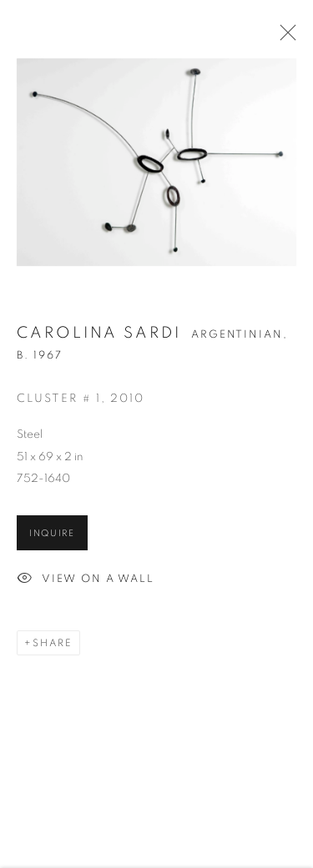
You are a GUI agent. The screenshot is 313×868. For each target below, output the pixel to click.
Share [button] (53, 645)
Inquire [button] (52, 535)
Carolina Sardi (99, 334)
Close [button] (284, 38)
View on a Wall (86, 581)
